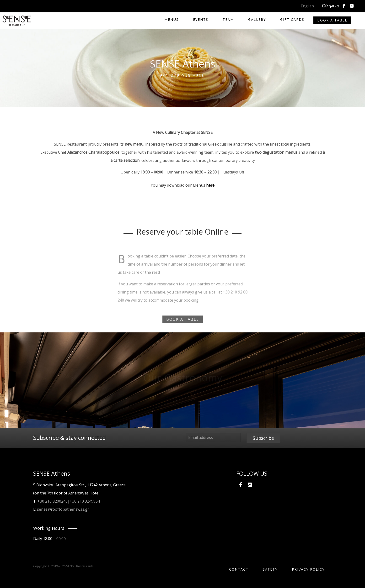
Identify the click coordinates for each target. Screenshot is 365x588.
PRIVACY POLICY (308, 569)
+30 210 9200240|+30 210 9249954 (69, 501)
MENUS (172, 19)
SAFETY (270, 569)
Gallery (257, 19)
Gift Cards (292, 19)
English (307, 6)
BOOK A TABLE (183, 324)
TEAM (228, 19)
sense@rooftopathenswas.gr (63, 509)
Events (201, 19)
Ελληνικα (330, 6)
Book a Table (332, 20)
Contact (239, 569)
